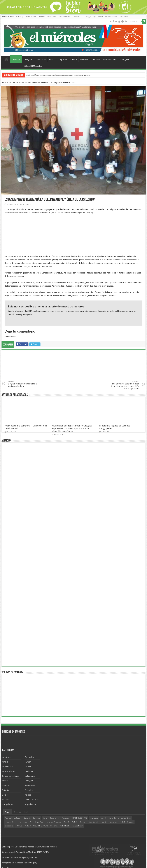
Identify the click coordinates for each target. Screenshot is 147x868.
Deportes (63, 60)
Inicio (4, 82)
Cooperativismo (110, 60)
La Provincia (41, 60)
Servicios (77, 17)
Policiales (84, 60)
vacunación (94, 818)
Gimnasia (27, 818)
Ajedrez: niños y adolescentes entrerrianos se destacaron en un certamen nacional (58, 75)
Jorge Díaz (39, 822)
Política (52, 60)
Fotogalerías (126, 60)
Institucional (31, 17)
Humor (28, 762)
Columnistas (64, 17)
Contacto (124, 17)
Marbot (74, 822)
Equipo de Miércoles (48, 17)
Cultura (74, 60)
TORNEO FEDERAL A (23, 826)
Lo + (26, 812)
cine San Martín (77, 826)
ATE (31, 822)
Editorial (6, 790)
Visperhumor (30, 804)
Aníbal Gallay (126, 818)
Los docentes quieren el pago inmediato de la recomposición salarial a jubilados (124, 385)
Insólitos (29, 767)
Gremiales (29, 757)
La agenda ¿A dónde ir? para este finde (101, 17)
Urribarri (83, 822)
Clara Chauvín (94, 822)
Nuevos (17, 812)
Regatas (130, 822)
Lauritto (104, 822)
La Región (28, 60)
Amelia (5, 762)
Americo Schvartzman (13, 818)
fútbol (122, 822)
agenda (104, 818)
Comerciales (8, 767)
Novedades (30, 785)
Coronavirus (55, 818)
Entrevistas (7, 800)
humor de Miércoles (53, 822)
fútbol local (64, 826)
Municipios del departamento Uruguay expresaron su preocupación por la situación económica (72, 428)
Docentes (114, 822)
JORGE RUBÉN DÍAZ (80, 818)
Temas (7, 812)
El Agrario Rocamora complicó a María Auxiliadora (23, 384)
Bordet (66, 822)
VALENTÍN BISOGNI (40, 826)
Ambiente (96, 60)
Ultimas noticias (32, 800)
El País (5, 795)
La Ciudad (16, 60)
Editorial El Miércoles (33, 66)
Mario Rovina (114, 818)
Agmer (45, 818)
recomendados (11, 822)
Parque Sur (23, 822)
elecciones (9, 826)
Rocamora (66, 818)
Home (6, 59)
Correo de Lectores (11, 776)
